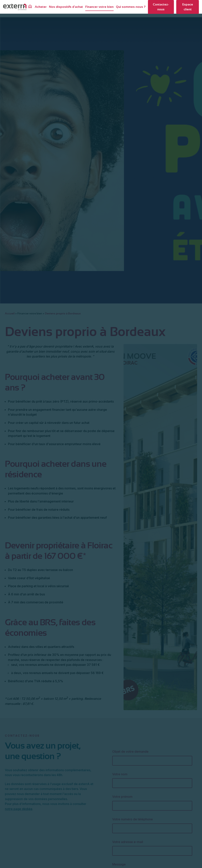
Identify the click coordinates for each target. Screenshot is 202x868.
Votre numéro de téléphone (133, 819)
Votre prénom (122, 797)
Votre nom (120, 774)
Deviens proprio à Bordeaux (63, 313)
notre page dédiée (19, 809)
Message (119, 864)
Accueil (10, 313)
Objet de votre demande (130, 751)
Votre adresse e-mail (128, 842)
